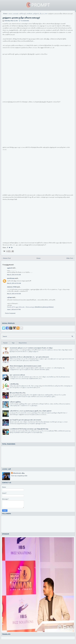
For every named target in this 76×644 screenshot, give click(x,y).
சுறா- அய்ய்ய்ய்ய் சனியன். (17, 375)
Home (5, 14)
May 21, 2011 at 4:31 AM (14, 275)
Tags (13, 343)
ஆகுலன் (10, 268)
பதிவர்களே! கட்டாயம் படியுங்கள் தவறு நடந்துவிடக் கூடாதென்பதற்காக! (30, 411)
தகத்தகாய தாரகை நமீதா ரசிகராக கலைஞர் (21, 18)
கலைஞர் (16, 14)
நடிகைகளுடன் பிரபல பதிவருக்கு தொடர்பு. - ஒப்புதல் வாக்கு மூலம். (29, 357)
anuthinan (11, 278)
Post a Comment (10, 313)
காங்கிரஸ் (29, 14)
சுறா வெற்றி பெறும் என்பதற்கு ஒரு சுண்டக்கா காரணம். (25, 420)
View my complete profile (19, 476)
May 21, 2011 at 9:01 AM (14, 283)
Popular (5, 343)
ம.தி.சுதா (9, 297)
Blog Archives (23, 343)
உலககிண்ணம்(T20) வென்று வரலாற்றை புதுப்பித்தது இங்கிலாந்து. (29, 429)
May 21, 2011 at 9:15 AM (14, 294)
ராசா (46, 14)
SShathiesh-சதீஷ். (19, 473)
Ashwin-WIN (12, 287)
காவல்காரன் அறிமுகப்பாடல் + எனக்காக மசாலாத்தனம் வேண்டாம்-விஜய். (31, 348)
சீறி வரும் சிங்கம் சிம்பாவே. (18, 393)
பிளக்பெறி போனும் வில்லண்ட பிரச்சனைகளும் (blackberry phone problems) (30, 307)
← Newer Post (6, 258)
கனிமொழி (22, 14)
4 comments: (25, 21)
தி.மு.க (42, 14)
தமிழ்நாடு (36, 14)
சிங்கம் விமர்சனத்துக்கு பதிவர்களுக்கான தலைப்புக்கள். (26, 366)
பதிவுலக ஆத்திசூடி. (15, 402)
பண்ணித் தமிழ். (14, 384)
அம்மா (10, 14)
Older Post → (70, 258)
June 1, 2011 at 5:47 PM (14, 309)
